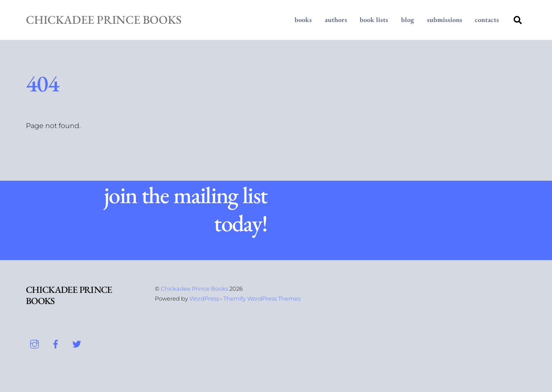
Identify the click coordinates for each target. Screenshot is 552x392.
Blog (408, 20)
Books (303, 20)
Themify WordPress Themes (262, 298)
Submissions (445, 20)
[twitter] (77, 343)
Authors (336, 20)
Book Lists (374, 20)
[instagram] (34, 343)
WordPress (204, 298)
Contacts (487, 20)
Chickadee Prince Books (194, 289)
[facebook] (56, 343)
